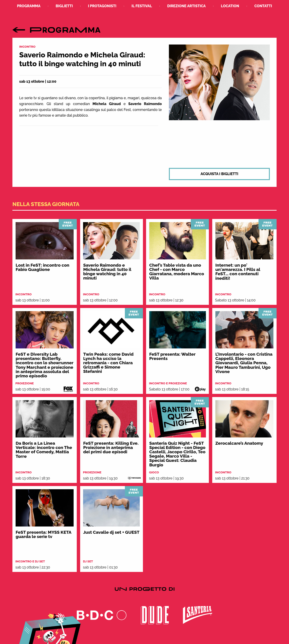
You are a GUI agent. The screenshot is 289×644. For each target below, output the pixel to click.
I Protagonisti (102, 6)
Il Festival (142, 6)
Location (230, 6)
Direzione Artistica (186, 6)
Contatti (263, 6)
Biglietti (64, 6)
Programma (29, 6)
